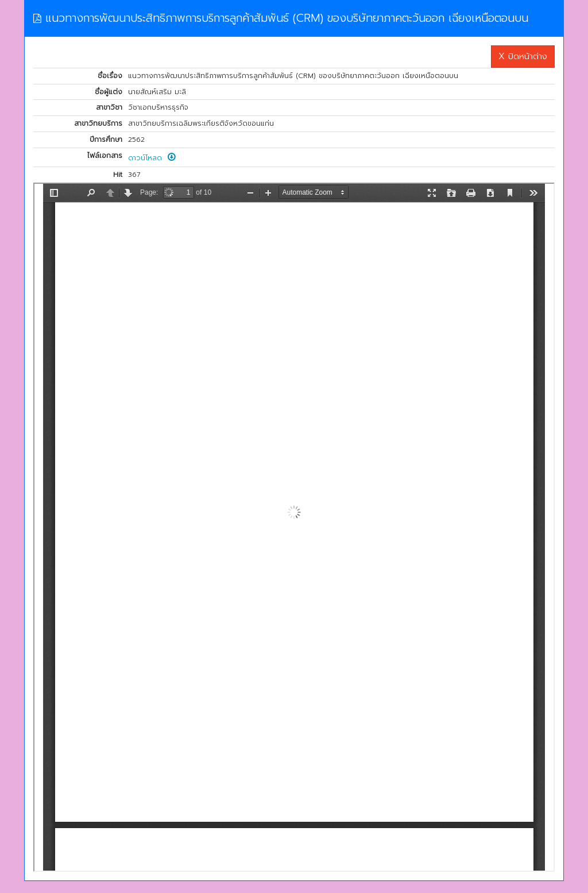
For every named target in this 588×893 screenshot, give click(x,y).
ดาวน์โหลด (152, 158)
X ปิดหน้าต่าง (523, 56)
